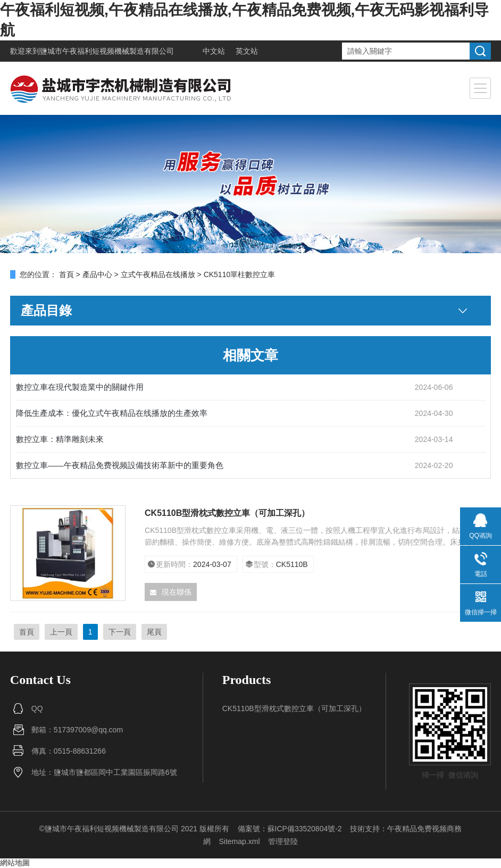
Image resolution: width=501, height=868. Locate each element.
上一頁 (61, 632)
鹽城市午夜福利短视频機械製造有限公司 (107, 51)
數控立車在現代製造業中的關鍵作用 (80, 387)
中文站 (214, 51)
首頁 (66, 274)
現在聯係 (171, 592)
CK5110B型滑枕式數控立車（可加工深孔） (227, 513)
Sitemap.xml (239, 841)
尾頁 (154, 632)
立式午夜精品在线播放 (158, 274)
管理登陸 (283, 841)
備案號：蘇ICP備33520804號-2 (290, 829)
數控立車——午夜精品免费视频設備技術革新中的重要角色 (120, 465)
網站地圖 (15, 863)
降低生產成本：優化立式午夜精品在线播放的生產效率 (112, 413)
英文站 (247, 51)
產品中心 (97, 274)
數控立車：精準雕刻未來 (60, 439)
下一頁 (120, 632)
